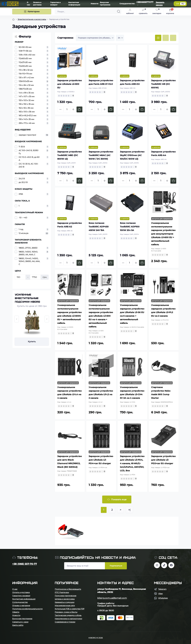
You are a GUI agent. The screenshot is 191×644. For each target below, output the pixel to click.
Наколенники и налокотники (68, 619)
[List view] (166, 38)
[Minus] (60, 109)
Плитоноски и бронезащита (68, 589)
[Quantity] (67, 109)
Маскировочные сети (65, 605)
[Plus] (73, 109)
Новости (95, 4)
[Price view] (173, 38)
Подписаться (116, 566)
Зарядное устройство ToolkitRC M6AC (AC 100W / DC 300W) (101, 155)
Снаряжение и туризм (65, 622)
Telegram (162, 589)
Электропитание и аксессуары (32, 19)
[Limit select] (120, 38)
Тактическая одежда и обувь (68, 615)
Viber (160, 594)
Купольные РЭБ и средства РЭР (70, 609)
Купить (32, 342)
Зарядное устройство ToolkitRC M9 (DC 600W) (163, 84)
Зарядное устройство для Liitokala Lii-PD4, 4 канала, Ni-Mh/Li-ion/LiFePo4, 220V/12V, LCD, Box (132, 463)
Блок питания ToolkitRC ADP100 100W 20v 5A (130, 227)
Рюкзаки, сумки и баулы (66, 612)
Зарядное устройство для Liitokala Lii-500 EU (70, 84)
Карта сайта (18, 625)
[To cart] (79, 109)
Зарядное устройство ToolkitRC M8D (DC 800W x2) (70, 155)
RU (183, 4)
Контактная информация (24, 599)
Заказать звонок (160, 4)
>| (129, 510)
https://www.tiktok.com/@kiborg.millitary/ (164, 565)
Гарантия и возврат (21, 596)
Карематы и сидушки (65, 602)
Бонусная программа (22, 619)
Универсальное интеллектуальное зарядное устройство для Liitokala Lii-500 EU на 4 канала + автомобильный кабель (101, 316)
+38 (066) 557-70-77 (25, 564)
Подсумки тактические (66, 596)
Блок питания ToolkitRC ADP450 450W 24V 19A (99, 227)
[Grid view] (158, 38)
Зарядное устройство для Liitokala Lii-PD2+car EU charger (163, 460)
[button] (17, 319)
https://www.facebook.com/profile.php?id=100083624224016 (171, 565)
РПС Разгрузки (62, 592)
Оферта (16, 612)
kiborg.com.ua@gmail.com (112, 598)
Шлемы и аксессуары (65, 599)
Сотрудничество (127, 4)
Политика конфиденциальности (27, 609)
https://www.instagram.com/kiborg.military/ (157, 565)
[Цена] (20, 277)
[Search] (119, 11)
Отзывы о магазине (21, 605)
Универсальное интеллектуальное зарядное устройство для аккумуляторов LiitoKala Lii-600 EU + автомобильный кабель (163, 234)
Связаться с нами (20, 622)
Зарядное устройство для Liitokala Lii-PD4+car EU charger (101, 460)
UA (177, 4)
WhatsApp (163, 598)
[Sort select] (95, 38)
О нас (15, 589)
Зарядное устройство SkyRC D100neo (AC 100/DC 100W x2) (132, 155)
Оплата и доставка (21, 592)
